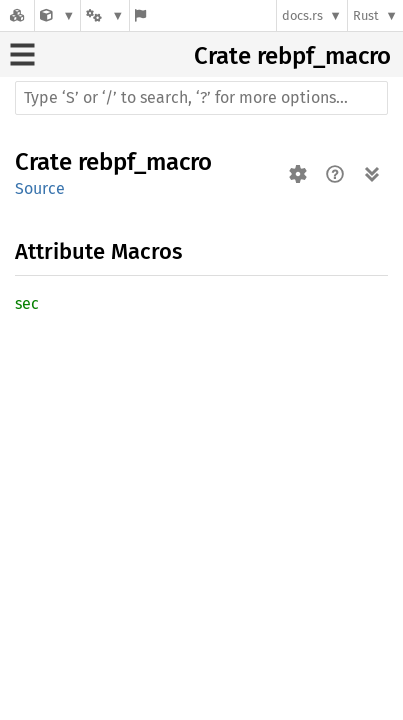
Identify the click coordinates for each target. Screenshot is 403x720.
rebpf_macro (324, 56)
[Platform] (105, 15)
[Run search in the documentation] (201, 98)
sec (27, 303)
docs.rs (302, 15)
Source (40, 188)
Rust (366, 15)
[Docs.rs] (17, 15)
